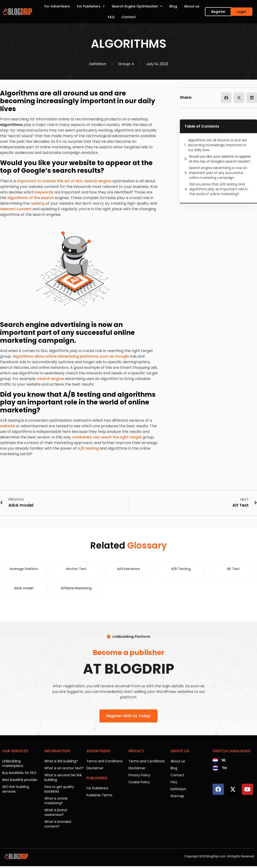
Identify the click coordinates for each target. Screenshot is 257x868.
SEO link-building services (16, 789)
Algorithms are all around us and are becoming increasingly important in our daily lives (217, 145)
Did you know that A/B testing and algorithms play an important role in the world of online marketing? (219, 189)
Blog (173, 6)
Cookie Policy (139, 782)
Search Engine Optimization (137, 6)
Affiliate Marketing (76, 588)
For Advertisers (57, 6)
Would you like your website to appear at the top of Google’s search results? (220, 159)
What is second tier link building (63, 777)
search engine (51, 379)
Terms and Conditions (104, 761)
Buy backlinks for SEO (19, 773)
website (7, 426)
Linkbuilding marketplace (13, 763)
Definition (98, 64)
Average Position (24, 569)
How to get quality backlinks (59, 789)
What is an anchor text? (64, 768)
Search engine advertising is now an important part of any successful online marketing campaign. (218, 173)
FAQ (111, 17)
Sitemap (177, 796)
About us (192, 6)
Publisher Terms (99, 795)
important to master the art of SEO (50, 181)
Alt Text (233, 569)
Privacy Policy (139, 775)
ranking (38, 203)
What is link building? (61, 761)
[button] (226, 98)
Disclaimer (95, 768)
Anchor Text (76, 569)
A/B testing (88, 448)
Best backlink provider (20, 780)
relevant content (16, 209)
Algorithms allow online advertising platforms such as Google (71, 356)
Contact (129, 17)
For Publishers (91, 6)
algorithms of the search (31, 198)
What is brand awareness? (56, 812)
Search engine (98, 181)
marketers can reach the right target (107, 437)
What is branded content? (58, 824)
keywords (44, 192)
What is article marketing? (56, 801)
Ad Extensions (129, 569)
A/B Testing (181, 569)
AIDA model (24, 588)
